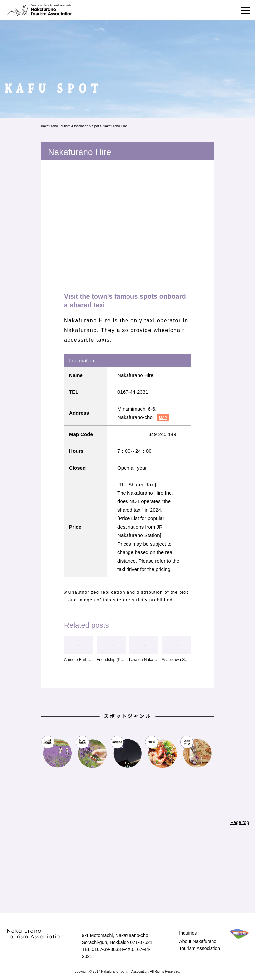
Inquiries (188, 933)
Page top (240, 822)
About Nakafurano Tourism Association (200, 945)
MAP (163, 418)
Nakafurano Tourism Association (39, 10)
